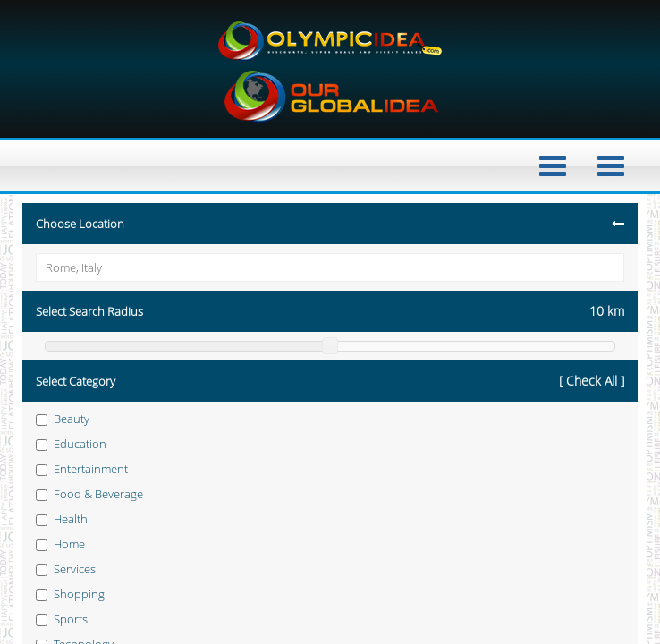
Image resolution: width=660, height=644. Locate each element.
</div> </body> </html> (330, 322)
